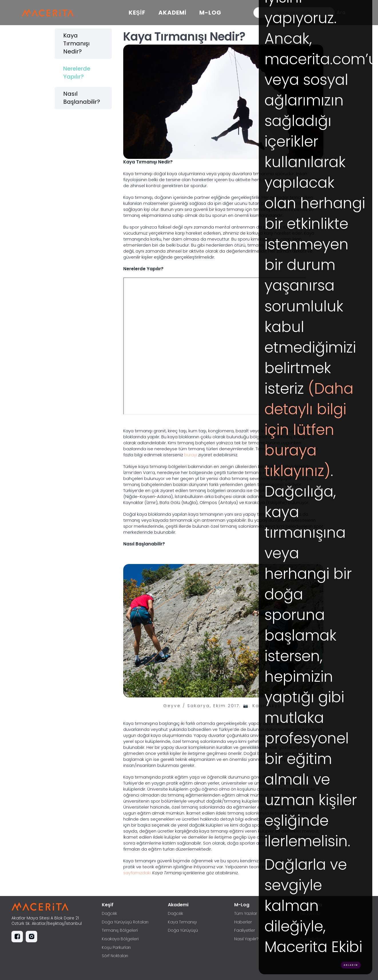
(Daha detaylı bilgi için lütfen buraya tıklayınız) (309, 430)
